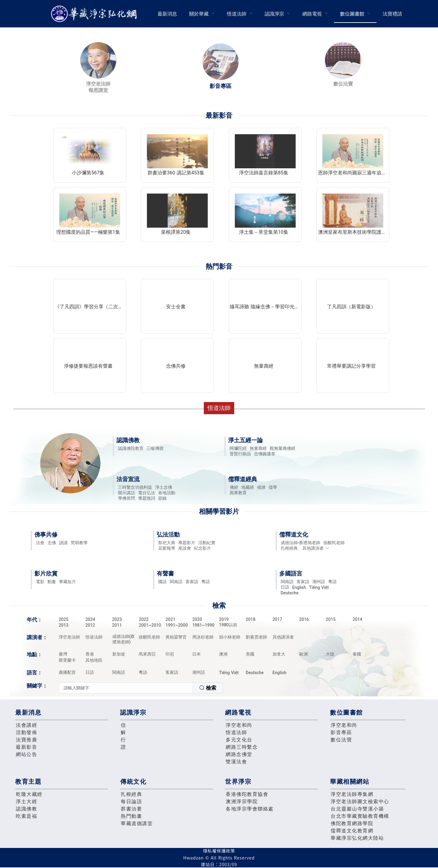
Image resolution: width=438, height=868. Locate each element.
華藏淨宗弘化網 (95, 14)
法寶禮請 (392, 14)
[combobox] (141, 688)
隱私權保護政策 (219, 851)
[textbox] (126, 688)
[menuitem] (167, 14)
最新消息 (167, 14)
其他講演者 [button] (316, 548)
